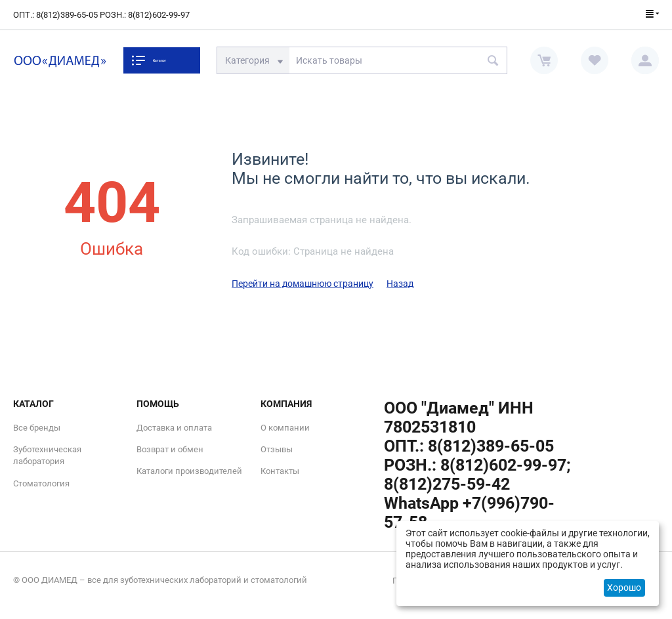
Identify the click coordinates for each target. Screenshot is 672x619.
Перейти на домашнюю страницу (303, 284)
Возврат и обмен (170, 449)
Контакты (280, 471)
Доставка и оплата (174, 428)
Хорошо (624, 587)
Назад (400, 284)
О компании (285, 428)
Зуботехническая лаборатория (47, 455)
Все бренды (37, 428)
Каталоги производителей (189, 471)
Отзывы (277, 449)
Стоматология (41, 483)
